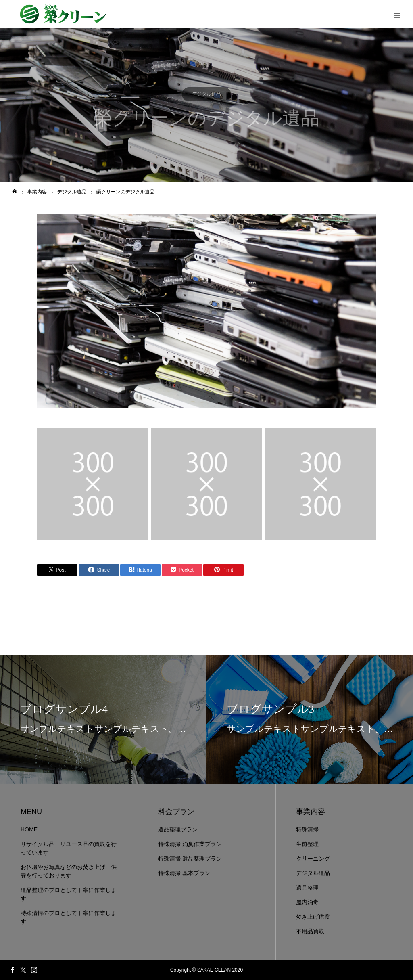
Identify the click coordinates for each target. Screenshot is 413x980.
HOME (29, 829)
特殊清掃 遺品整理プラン (190, 859)
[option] (206, 311)
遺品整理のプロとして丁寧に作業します (69, 894)
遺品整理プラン (178, 829)
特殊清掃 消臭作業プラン (190, 844)
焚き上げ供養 (313, 917)
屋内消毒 (307, 902)
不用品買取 (310, 931)
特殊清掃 (307, 829)
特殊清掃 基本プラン (184, 873)
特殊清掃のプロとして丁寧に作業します (69, 917)
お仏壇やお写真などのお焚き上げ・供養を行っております (69, 871)
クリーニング (313, 859)
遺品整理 (307, 888)
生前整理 (307, 844)
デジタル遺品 (206, 94)
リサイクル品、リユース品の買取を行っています (69, 848)
